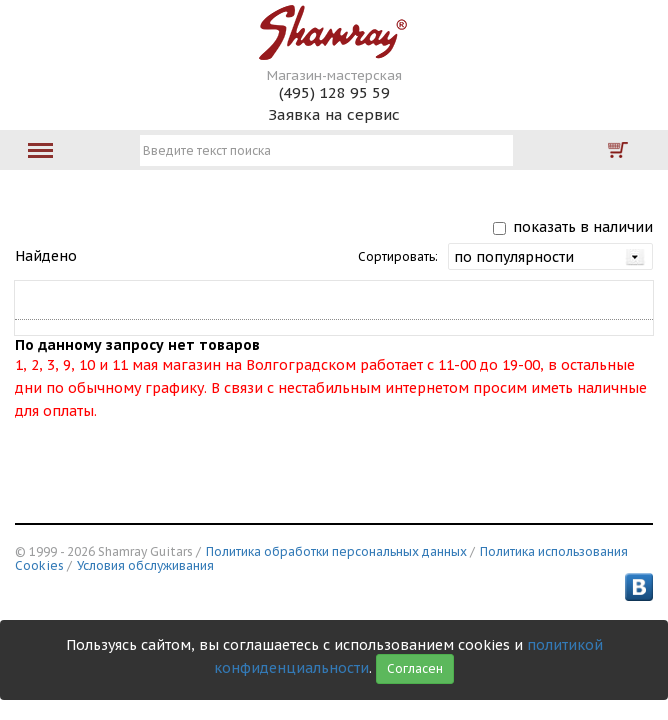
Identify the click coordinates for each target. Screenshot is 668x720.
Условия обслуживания (145, 565)
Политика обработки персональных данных (336, 551)
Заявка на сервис (334, 114)
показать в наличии (583, 227)
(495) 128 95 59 (334, 92)
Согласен (415, 668)
